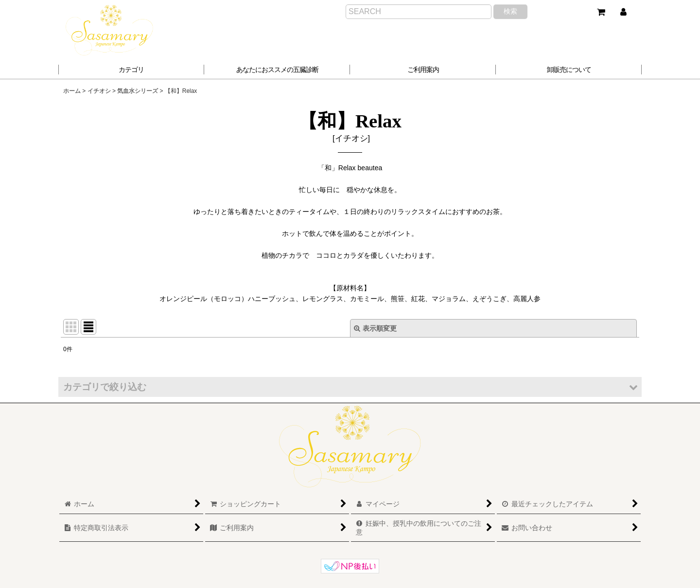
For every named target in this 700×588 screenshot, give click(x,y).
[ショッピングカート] (601, 12)
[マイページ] (623, 12)
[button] (277, 70)
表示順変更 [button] (375, 328)
